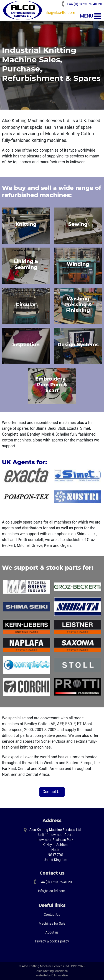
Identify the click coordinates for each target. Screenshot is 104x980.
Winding (78, 264)
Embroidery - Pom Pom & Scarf (52, 385)
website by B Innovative (52, 975)
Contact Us (52, 792)
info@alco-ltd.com (59, 13)
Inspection (26, 345)
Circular (26, 304)
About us (52, 932)
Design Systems (78, 345)
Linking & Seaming (26, 264)
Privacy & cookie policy (52, 941)
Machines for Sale (52, 924)
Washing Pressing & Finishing (78, 304)
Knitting (26, 224)
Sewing (78, 224)
